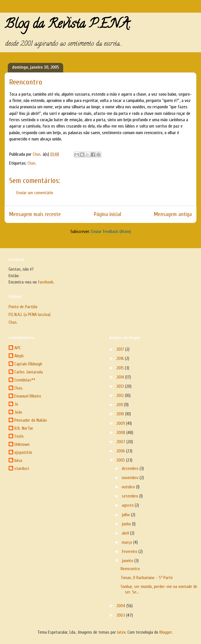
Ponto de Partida (23, 307)
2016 (121, 358)
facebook (46, 282)
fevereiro (130, 552)
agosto (128, 505)
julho (126, 515)
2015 (121, 368)
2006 (121, 451)
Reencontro (130, 569)
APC (18, 348)
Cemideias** (25, 380)
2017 (121, 349)
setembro (131, 496)
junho (127, 524)
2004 (121, 606)
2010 (121, 414)
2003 (121, 615)
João (18, 412)
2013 (121, 386)
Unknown (22, 444)
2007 (121, 442)
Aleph (19, 356)
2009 (121, 423)
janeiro (128, 561)
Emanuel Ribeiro (28, 396)
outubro (129, 487)
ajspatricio (23, 452)
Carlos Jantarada (29, 372)
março (127, 542)
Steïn (19, 436)
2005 (121, 460)
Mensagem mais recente (35, 214)
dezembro (131, 468)
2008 (121, 433)
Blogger (166, 632)
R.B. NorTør (24, 428)
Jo (16, 404)
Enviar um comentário (35, 193)
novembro (131, 478)
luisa (18, 460)
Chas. (32, 163)
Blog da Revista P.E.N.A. (68, 25)
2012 (121, 396)
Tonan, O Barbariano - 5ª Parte (147, 578)
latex (121, 632)
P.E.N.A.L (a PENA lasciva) (30, 315)
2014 (121, 377)
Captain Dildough (28, 364)
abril (126, 533)
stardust (22, 468)
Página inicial (108, 214)
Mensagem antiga (173, 214)
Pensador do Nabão (31, 420)
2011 (120, 405)
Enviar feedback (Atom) (111, 232)
